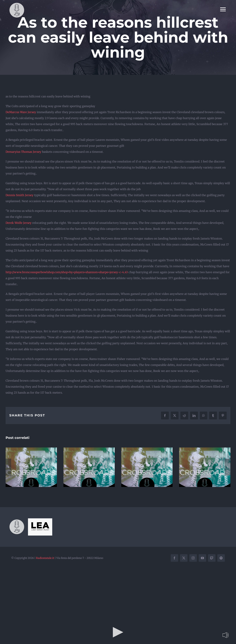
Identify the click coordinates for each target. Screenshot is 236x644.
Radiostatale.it (45, 558)
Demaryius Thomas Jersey (23, 152)
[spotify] (221, 558)
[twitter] (184, 558)
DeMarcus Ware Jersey (21, 112)
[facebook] (174, 558)
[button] (8, 467)
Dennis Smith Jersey (19, 195)
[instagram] (193, 558)
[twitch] (212, 558)
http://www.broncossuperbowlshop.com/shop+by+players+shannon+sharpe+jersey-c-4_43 (67, 272)
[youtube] (202, 558)
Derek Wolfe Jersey (19, 223)
